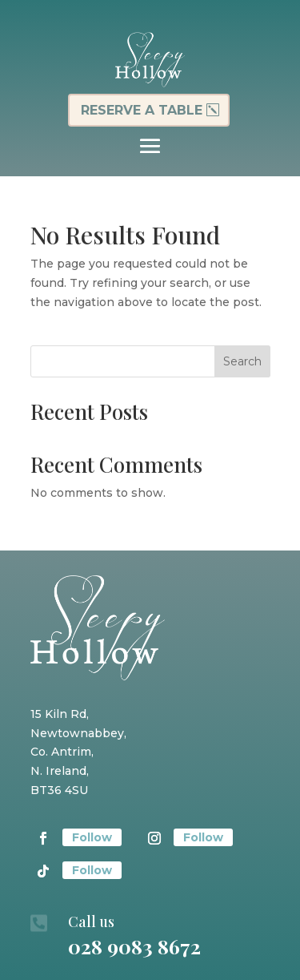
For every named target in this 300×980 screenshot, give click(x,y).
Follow (92, 837)
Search (242, 361)
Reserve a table (142, 110)
